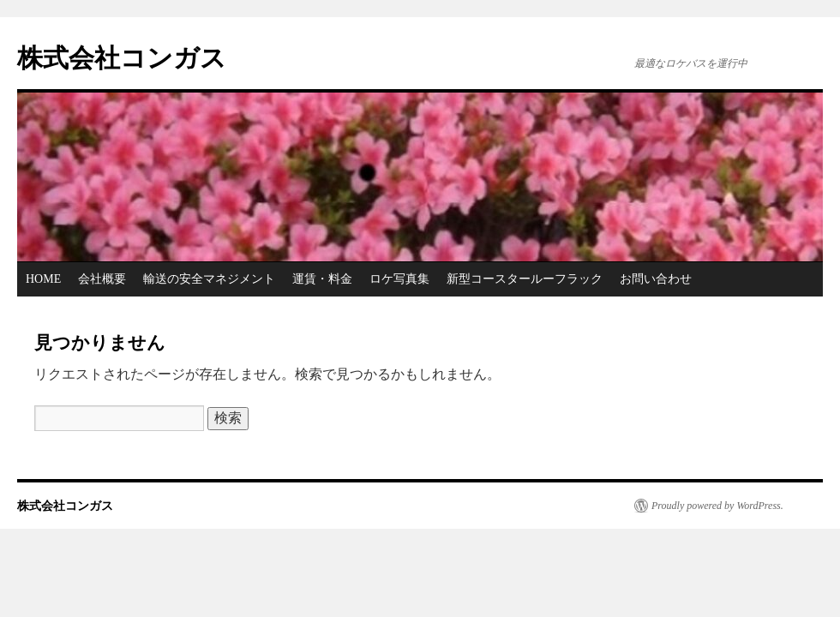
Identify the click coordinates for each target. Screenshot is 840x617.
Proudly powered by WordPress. (717, 506)
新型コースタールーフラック (525, 279)
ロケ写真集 (399, 279)
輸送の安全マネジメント (209, 279)
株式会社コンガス (122, 58)
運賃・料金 (322, 279)
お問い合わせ (656, 279)
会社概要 (102, 279)
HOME (43, 279)
